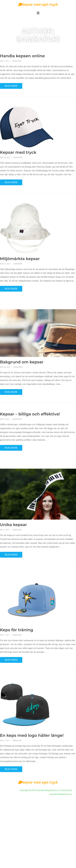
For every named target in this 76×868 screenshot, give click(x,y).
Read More (11, 86)
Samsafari (17, 61)
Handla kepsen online (22, 56)
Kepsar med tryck (18, 163)
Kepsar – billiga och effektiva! (30, 444)
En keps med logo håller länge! (32, 772)
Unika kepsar (13, 570)
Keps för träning (17, 669)
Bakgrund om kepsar (22, 392)
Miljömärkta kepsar (20, 278)
